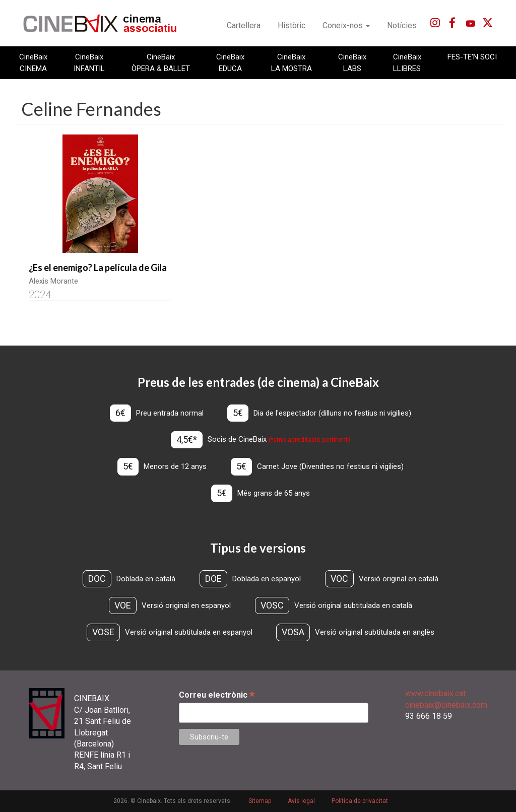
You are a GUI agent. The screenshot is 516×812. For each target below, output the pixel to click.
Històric (292, 25)
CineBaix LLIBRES (407, 62)
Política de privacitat (360, 801)
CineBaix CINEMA (33, 62)
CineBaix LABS (352, 62)
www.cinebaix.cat (435, 694)
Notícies (402, 25)
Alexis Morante (53, 281)
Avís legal (301, 801)
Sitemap (260, 801)
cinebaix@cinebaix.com (446, 705)
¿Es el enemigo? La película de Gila (98, 267)
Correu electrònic (217, 695)
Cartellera (244, 25)
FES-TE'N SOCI (472, 57)
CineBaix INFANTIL (89, 62)
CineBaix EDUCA (230, 62)
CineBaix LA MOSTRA (292, 62)
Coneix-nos (346, 25)
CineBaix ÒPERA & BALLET (161, 62)
